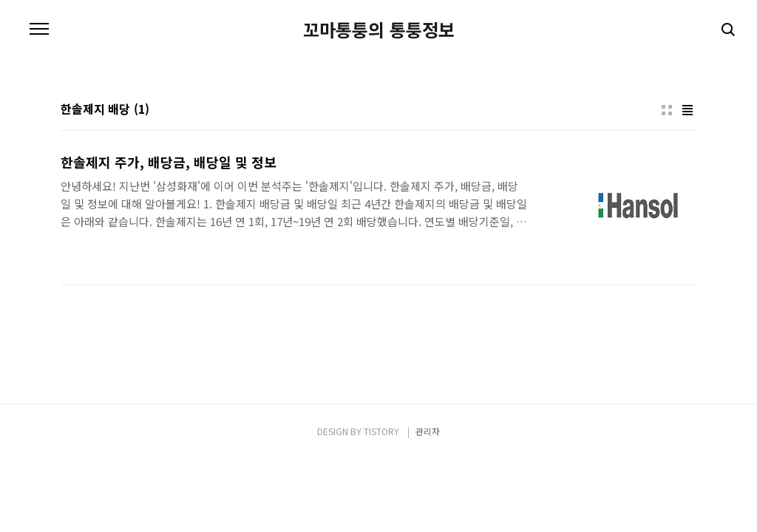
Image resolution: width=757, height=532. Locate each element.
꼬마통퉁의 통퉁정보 (379, 30)
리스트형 (688, 110)
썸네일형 (667, 110)
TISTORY (381, 431)
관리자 (428, 431)
